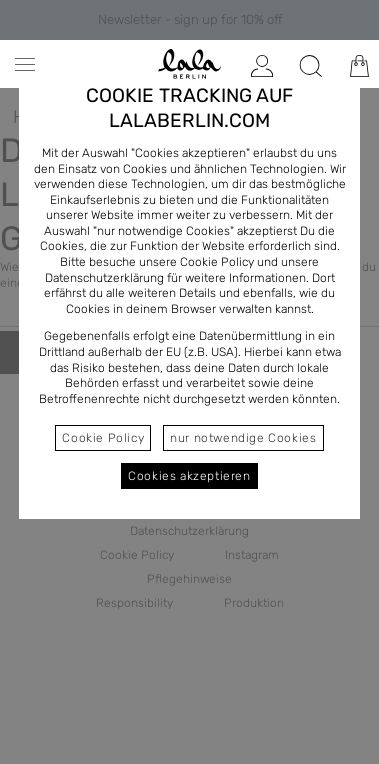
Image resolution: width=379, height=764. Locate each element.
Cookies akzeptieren (189, 476)
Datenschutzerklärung (104, 278)
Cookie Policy (103, 438)
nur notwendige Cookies (243, 438)
